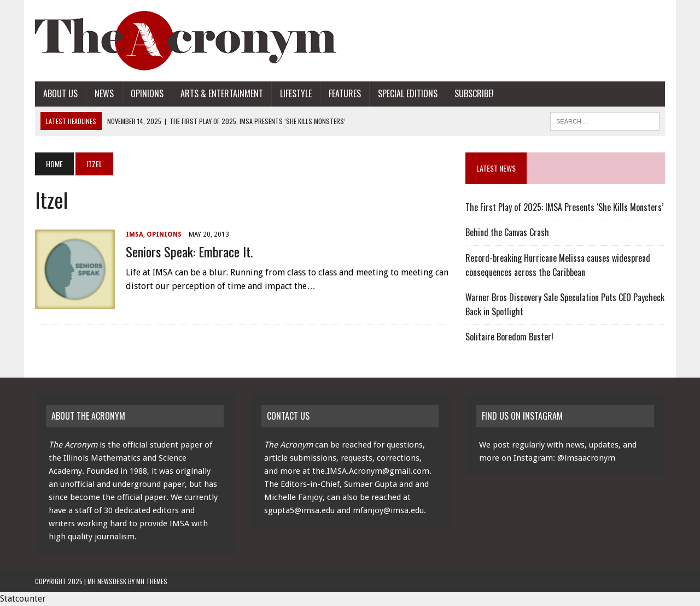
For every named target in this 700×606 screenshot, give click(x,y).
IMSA (135, 234)
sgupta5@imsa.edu (299, 510)
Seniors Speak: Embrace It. (189, 251)
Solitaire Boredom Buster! (509, 337)
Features (345, 93)
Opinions (147, 93)
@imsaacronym (586, 458)
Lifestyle (296, 93)
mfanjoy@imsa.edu (388, 510)
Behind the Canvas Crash (507, 232)
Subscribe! (474, 93)
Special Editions (408, 93)
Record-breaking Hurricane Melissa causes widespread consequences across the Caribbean (558, 265)
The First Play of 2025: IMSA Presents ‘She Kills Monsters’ (564, 207)
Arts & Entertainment (222, 93)
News (104, 93)
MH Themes (152, 581)
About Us (60, 93)
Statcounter (23, 599)
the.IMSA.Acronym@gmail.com (371, 471)
